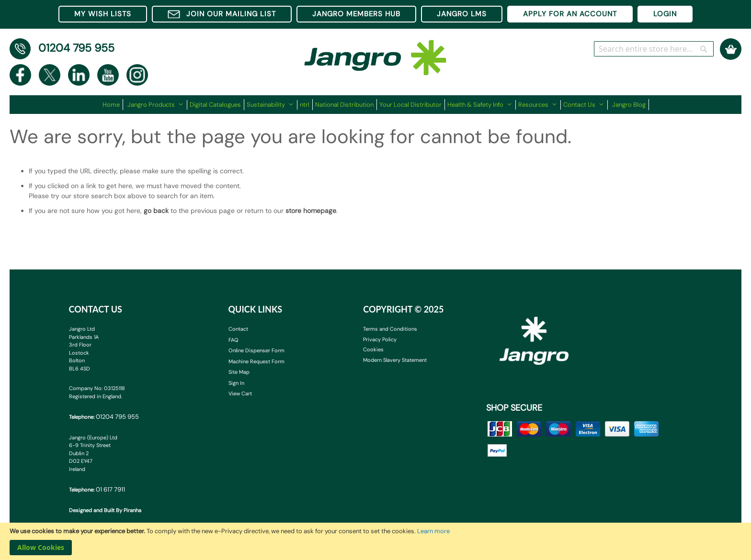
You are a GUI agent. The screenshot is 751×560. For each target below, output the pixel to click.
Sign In (236, 383)
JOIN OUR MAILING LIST (222, 14)
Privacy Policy (380, 339)
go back (156, 211)
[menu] (376, 105)
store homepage (311, 211)
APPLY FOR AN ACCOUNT (570, 14)
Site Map (239, 372)
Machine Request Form (256, 361)
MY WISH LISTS (103, 14)
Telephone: (104, 417)
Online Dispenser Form (256, 350)
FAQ (233, 340)
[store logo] (375, 53)
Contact (238, 329)
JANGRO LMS (462, 14)
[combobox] (654, 49)
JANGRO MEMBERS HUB (356, 14)
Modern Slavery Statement (395, 360)
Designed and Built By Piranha (105, 510)
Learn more (433, 531)
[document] (375, 541)
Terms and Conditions (390, 329)
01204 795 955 (76, 48)
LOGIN (665, 14)
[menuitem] (113, 105)
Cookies (373, 349)
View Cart (240, 393)
